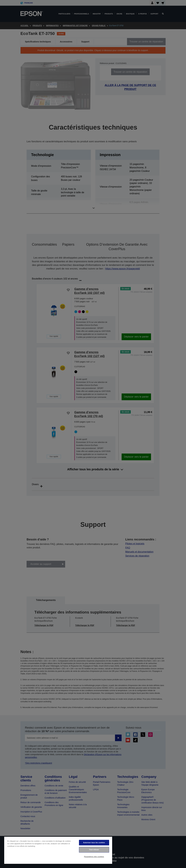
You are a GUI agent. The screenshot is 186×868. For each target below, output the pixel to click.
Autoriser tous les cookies (94, 843)
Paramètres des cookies (94, 857)
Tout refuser (94, 850)
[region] (58, 850)
